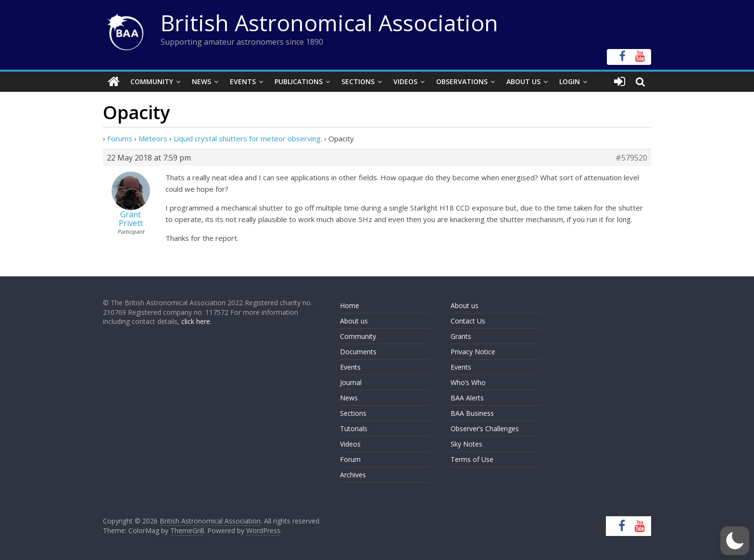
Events (243, 81)
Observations (462, 81)
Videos (405, 81)
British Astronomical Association (329, 23)
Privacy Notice (473, 352)
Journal (351, 382)
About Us (523, 81)
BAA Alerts (467, 398)
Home (350, 305)
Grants (461, 336)
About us (354, 321)
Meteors (153, 138)
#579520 (631, 158)
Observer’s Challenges (485, 429)
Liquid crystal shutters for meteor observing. (248, 138)
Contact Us (468, 321)
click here (196, 321)
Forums (120, 138)
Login (570, 81)
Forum (350, 459)
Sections (358, 81)
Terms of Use (472, 459)
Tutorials (354, 429)
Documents (358, 352)
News (201, 81)
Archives (353, 475)
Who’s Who (468, 382)
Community (152, 81)
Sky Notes (466, 444)
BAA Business (472, 413)
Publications (299, 81)
